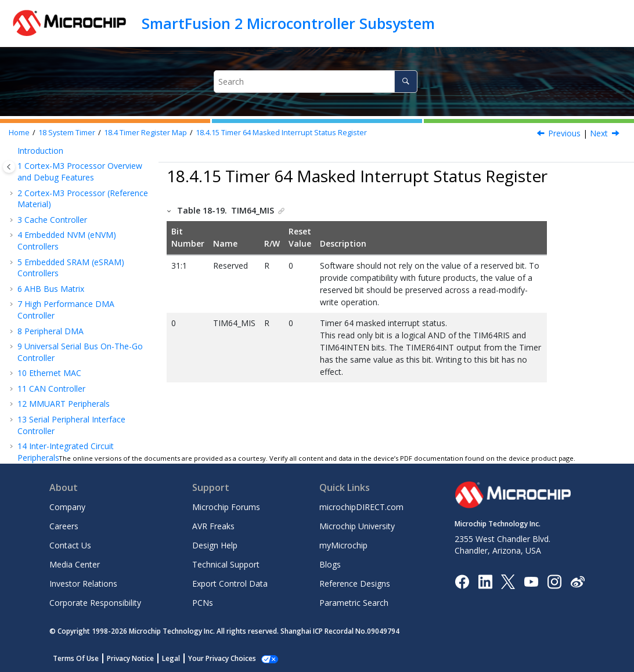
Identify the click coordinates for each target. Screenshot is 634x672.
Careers (64, 526)
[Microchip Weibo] (577, 581)
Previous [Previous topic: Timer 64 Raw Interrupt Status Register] (564, 133)
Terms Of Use (76, 658)
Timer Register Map (145, 133)
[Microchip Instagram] (554, 581)
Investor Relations (83, 584)
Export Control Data (230, 584)
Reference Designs (355, 584)
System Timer (67, 133)
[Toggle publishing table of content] (9, 167)
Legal (171, 658)
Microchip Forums (226, 507)
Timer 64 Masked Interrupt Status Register (281, 133)
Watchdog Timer (55, 330)
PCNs (203, 603)
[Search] (406, 82)
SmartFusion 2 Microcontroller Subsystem (288, 23)
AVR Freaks (213, 526)
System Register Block (65, 361)
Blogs (330, 564)
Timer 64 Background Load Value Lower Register (89, 202)
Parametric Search (354, 603)
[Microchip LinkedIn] (485, 581)
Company (67, 507)
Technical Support (226, 564)
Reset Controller (54, 346)
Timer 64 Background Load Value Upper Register (89, 175)
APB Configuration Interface (76, 419)
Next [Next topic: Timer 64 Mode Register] (599, 133)
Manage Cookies (216, 658)
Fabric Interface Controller (72, 403)
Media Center (75, 564)
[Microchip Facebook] (462, 581)
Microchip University (357, 526)
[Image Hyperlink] (531, 581)
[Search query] (315, 82)
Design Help (215, 545)
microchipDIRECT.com (361, 507)
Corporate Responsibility (95, 603)
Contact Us (70, 545)
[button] (29, 169)
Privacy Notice (130, 658)
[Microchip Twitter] (508, 581)
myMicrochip (343, 545)
